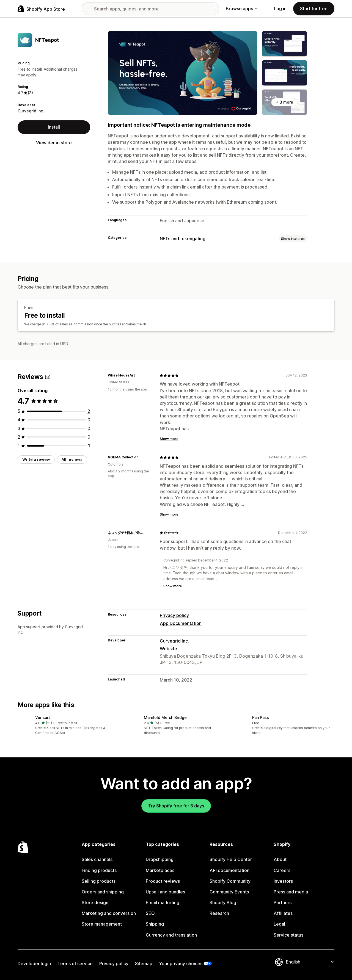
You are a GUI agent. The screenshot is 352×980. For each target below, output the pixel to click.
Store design (95, 903)
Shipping (155, 924)
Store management (102, 924)
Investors (283, 881)
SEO (150, 913)
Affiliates (283, 913)
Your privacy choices (181, 964)
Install (54, 127)
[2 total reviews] (89, 411)
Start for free (314, 9)
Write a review (36, 459)
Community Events (229, 892)
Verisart (43, 717)
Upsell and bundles (165, 892)
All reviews (72, 459)
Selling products (99, 881)
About (280, 859)
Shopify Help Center (231, 859)
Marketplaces (160, 870)
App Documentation (181, 623)
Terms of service (75, 964)
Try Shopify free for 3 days (176, 806)
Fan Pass (261, 717)
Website (168, 649)
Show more (169, 439)
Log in (280, 9)
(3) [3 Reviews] (30, 93)
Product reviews (163, 881)
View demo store (54, 143)
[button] (68, 725)
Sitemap (144, 964)
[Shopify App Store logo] (41, 9)
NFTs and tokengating (183, 239)
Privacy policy (174, 615)
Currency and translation (171, 935)
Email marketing (163, 903)
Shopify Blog (223, 903)
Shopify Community (230, 881)
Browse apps (242, 9)
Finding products (99, 870)
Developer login (34, 964)
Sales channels (97, 859)
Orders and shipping (103, 892)
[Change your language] (310, 962)
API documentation (229, 870)
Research (219, 913)
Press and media (291, 892)
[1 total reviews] (89, 445)
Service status (288, 935)
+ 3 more (284, 102)
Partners (283, 903)
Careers (282, 870)
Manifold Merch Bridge (165, 717)
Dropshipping (160, 859)
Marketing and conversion (109, 913)
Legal (279, 924)
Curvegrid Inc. (31, 111)
